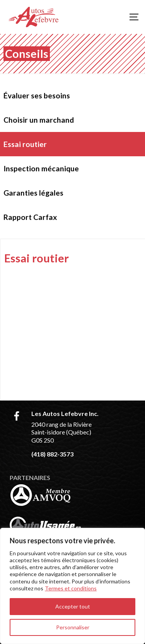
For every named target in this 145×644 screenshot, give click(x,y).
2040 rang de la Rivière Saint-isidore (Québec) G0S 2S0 (61, 432)
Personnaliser (73, 627)
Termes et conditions (71, 588)
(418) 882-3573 (52, 454)
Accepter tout (73, 606)
